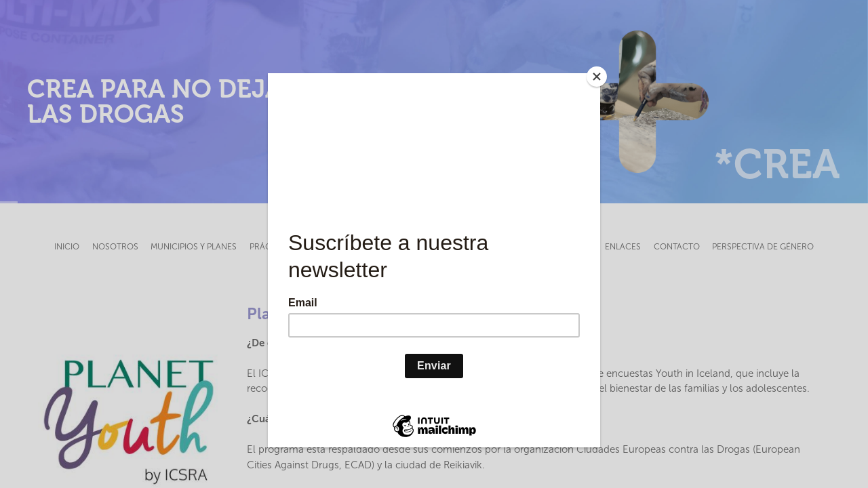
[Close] (597, 77)
